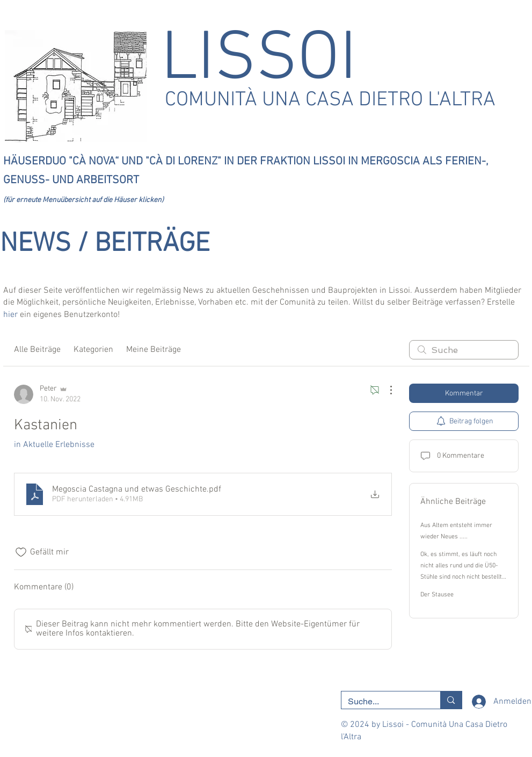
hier (10, 315)
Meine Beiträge (154, 350)
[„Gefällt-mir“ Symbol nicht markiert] (21, 552)
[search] (464, 350)
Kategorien (93, 350)
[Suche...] (383, 702)
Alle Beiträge (37, 350)
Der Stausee (437, 595)
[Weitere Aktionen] (385, 390)
